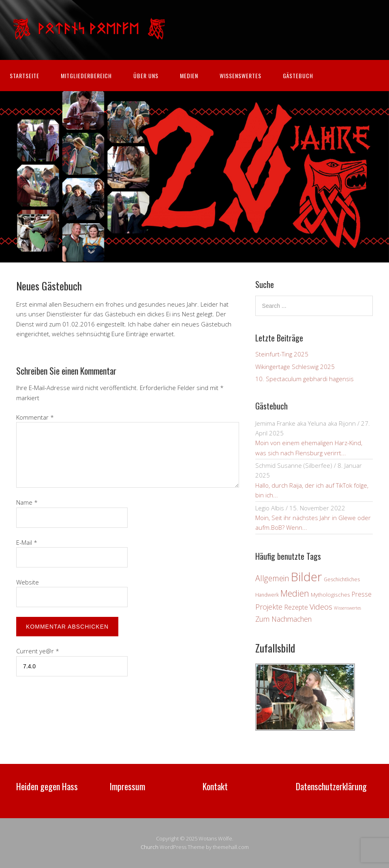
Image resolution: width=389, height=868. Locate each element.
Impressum (127, 786)
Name (27, 502)
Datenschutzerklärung (331, 786)
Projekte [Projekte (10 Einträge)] (269, 607)
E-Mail (27, 542)
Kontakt (215, 786)
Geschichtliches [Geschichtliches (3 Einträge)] (342, 579)
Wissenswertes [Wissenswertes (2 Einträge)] (347, 608)
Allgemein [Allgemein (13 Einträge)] (272, 578)
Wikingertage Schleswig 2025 (295, 367)
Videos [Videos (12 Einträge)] (321, 607)
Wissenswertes (240, 76)
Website (28, 582)
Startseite (25, 76)
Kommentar (35, 417)
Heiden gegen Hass (47, 786)
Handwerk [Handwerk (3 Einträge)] (267, 595)
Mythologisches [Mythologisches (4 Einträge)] (330, 595)
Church (150, 847)
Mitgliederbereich (86, 76)
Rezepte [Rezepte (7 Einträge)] (296, 607)
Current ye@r (38, 651)
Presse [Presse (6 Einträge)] (362, 594)
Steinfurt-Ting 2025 (282, 354)
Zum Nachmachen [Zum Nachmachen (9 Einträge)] (283, 619)
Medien (189, 76)
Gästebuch (298, 76)
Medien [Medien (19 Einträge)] (295, 593)
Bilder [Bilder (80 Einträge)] (307, 577)
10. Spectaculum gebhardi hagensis (305, 379)
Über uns (146, 76)
